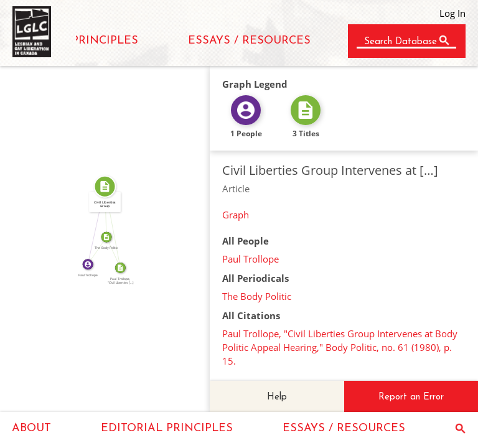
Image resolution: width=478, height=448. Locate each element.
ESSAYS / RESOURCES (249, 41)
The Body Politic (257, 296)
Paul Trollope (251, 259)
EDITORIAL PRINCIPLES (167, 428)
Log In (452, 13)
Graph (236, 215)
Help (277, 397)
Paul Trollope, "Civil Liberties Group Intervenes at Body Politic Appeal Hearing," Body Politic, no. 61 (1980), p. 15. (340, 347)
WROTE (93, 225)
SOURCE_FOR (116, 251)
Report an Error (411, 397)
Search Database (401, 42)
